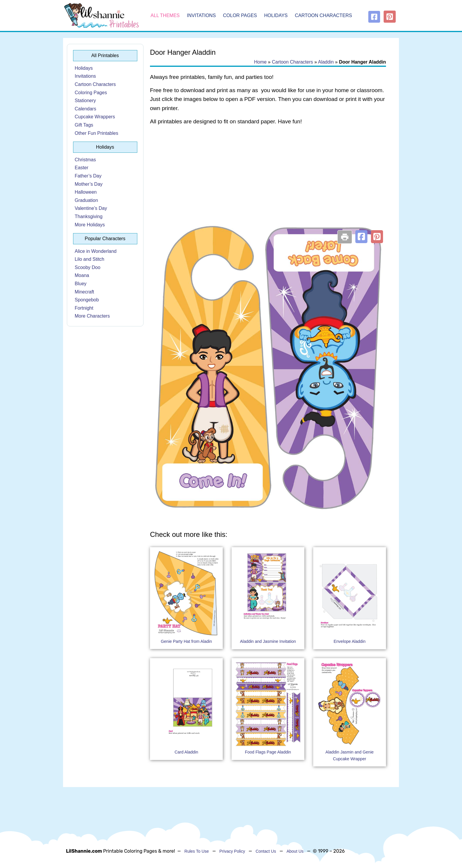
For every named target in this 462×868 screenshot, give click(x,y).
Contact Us (266, 851)
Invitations (201, 15)
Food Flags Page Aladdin (268, 752)
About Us (295, 851)
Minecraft (85, 292)
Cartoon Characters (324, 15)
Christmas (85, 160)
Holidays (276, 15)
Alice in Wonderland (96, 251)
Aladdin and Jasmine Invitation (268, 641)
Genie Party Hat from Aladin (187, 641)
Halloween (86, 192)
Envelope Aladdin (349, 641)
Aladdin (326, 62)
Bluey (81, 284)
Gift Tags (84, 125)
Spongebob (87, 300)
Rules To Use (197, 851)
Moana (82, 275)
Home (260, 62)
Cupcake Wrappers (95, 117)
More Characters (92, 316)
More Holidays (90, 225)
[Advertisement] (268, 177)
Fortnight (84, 308)
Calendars (86, 109)
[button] (361, 237)
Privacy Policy (232, 851)
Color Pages (240, 15)
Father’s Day (88, 176)
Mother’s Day (89, 184)
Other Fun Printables (97, 133)
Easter (82, 168)
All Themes (165, 15)
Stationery (85, 101)
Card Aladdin (186, 752)
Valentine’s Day (91, 208)
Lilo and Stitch (90, 259)
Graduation (86, 200)
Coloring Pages (91, 93)
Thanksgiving (89, 216)
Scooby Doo (88, 267)
